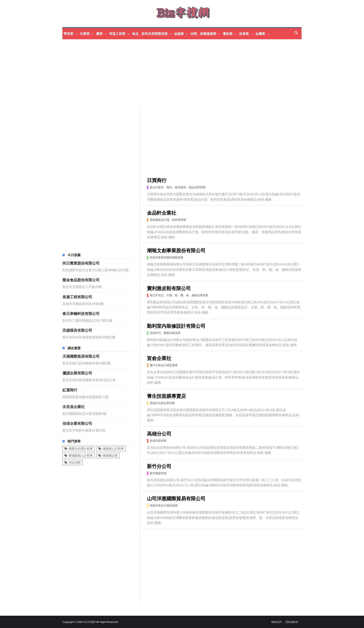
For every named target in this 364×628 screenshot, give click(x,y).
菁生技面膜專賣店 (166, 396)
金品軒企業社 (162, 212)
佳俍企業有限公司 (77, 423)
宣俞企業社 (159, 358)
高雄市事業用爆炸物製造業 (166, 258)
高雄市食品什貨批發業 (164, 506)
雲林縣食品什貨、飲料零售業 (168, 220)
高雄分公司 (159, 433)
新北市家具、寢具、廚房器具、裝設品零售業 (178, 187)
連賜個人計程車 (113, 449)
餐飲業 (228, 34)
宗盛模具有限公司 (77, 330)
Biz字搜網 (89, 622)
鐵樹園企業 (110, 456)
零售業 (68, 34)
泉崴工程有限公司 (77, 297)
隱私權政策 (292, 622)
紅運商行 (70, 390)
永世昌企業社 (74, 406)
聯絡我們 (276, 622)
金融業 (179, 34)
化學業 (85, 34)
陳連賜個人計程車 (81, 456)
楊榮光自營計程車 (81, 449)
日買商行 (157, 180)
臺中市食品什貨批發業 (164, 365)
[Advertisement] (195, 74)
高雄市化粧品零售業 (162, 403)
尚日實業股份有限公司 (81, 263)
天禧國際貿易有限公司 (81, 356)
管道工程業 (117, 34)
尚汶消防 (75, 463)
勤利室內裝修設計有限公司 (176, 325)
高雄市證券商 (158, 441)
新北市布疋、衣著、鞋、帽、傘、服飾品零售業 (179, 295)
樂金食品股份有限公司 (81, 280)
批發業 (244, 34)
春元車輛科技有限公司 (81, 313)
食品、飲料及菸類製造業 (150, 34)
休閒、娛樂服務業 (203, 34)
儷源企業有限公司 (77, 373)
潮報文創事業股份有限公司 (176, 250)
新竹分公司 (159, 466)
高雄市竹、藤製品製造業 (165, 333)
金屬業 (260, 34)
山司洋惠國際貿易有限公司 (176, 498)
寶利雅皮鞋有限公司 (169, 288)
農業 (99, 34)
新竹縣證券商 (158, 473)
